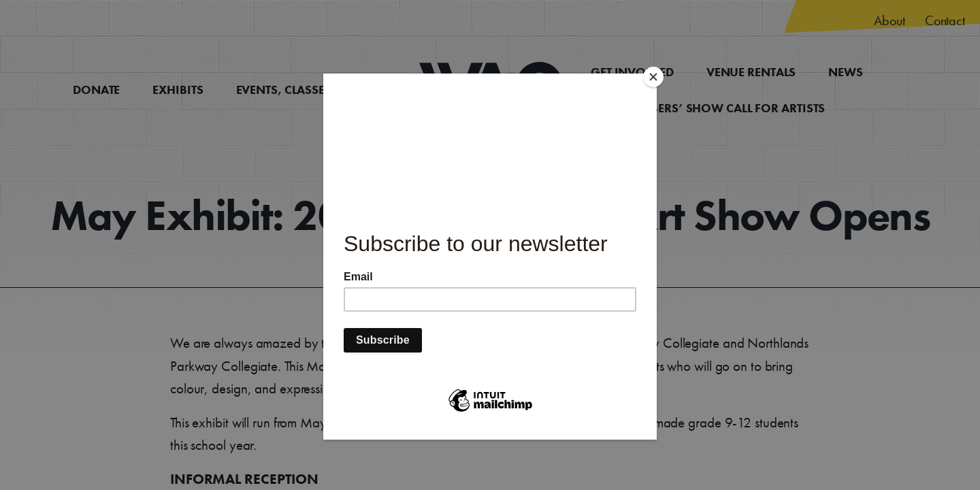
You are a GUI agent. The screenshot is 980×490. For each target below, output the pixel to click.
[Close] (653, 77)
